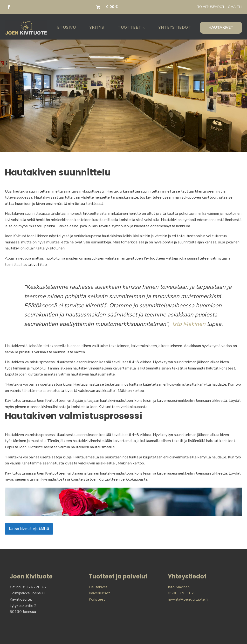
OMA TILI (235, 7)
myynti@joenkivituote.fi (188, 599)
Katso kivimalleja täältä (29, 529)
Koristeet (97, 599)
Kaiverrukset (99, 593)
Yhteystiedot (175, 27)
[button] (99, 7)
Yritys (97, 27)
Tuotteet (130, 27)
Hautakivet (98, 587)
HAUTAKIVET (221, 27)
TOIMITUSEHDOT (211, 7)
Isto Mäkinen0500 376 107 (181, 590)
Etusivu (67, 27)
